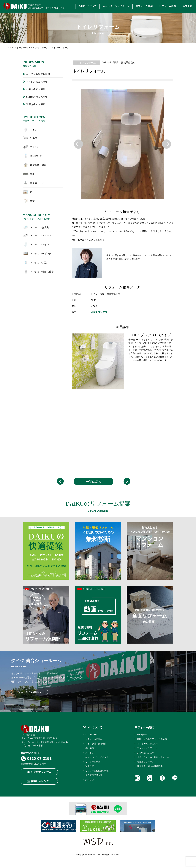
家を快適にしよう (146, 753)
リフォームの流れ (94, 739)
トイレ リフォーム (86, 63)
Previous (78, 144)
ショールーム (92, 735)
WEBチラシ (143, 735)
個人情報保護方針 (94, 775)
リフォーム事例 (144, 6)
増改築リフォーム (146, 762)
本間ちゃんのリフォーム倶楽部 (152, 739)
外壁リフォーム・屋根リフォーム (153, 757)
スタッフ (90, 753)
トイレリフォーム (39, 48)
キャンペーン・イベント (116, 6)
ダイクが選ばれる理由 (96, 744)
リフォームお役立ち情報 (97, 771)
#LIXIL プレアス (99, 312)
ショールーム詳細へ (29, 692)
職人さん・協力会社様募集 (150, 766)
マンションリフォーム (148, 748)
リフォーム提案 (168, 6)
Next (167, 144)
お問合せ (187, 6)
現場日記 (90, 766)
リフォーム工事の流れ (148, 744)
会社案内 (90, 748)
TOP (7, 48)
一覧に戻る (94, 482)
